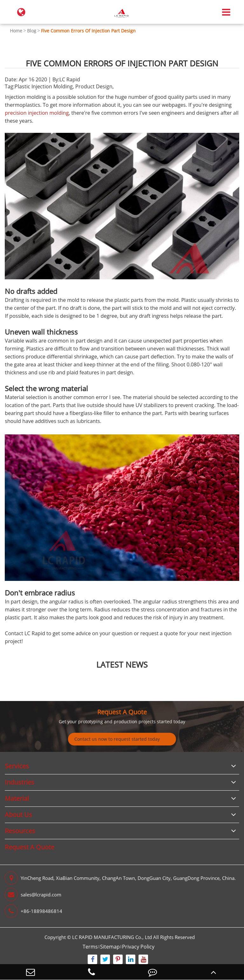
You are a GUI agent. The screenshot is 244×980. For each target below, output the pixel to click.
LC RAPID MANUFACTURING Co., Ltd (112, 937)
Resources (20, 831)
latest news (122, 664)
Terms (90, 947)
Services (17, 766)
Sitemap (110, 947)
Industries (20, 782)
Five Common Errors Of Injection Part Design (88, 31)
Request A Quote (122, 712)
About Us (18, 815)
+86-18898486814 (34, 911)
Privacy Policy (138, 947)
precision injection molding (37, 113)
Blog (32, 31)
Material (17, 798)
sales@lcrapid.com (33, 895)
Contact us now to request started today (117, 739)
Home (16, 31)
